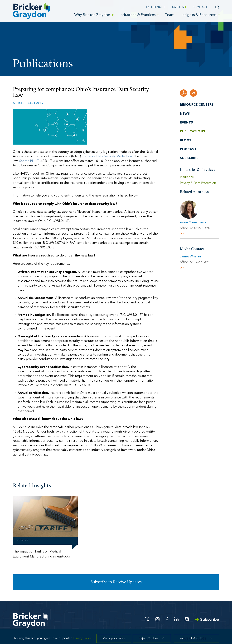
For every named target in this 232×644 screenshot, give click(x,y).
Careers (178, 7)
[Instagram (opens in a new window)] (158, 619)
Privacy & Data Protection (198, 183)
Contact (201, 7)
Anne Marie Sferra (193, 223)
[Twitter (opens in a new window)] (147, 619)
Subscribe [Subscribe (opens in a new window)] (189, 158)
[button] (193, 93)
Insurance (187, 177)
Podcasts (189, 149)
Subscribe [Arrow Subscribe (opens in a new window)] (207, 620)
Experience (154, 7)
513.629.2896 (200, 262)
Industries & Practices (138, 15)
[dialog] (116, 638)
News (185, 114)
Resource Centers (197, 105)
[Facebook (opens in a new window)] (167, 619)
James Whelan (190, 257)
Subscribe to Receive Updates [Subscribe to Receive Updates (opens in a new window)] (116, 582)
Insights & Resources (199, 15)
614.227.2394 (200, 228)
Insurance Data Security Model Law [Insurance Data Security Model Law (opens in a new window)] (107, 156)
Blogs (186, 141)
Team (170, 15)
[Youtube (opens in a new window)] (187, 619)
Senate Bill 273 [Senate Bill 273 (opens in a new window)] (30, 161)
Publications (193, 132)
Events (186, 123)
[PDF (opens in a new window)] (184, 93)
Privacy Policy (82, 641)
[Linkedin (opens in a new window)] (176, 619)
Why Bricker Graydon (92, 15)
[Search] (217, 7)
